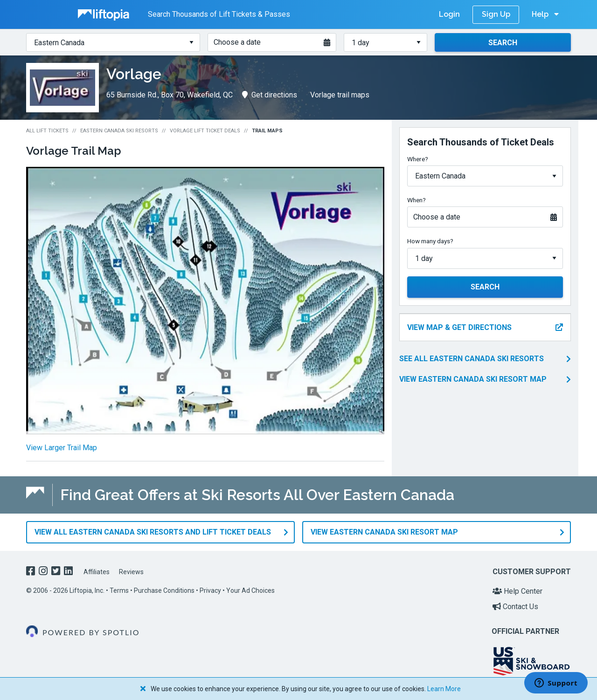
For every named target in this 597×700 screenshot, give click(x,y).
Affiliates (97, 572)
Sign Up (496, 14)
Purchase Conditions (164, 590)
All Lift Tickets (47, 131)
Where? (418, 159)
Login (449, 14)
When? (417, 200)
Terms (119, 590)
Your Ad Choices (250, 590)
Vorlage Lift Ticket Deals (205, 131)
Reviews (131, 572)
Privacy (210, 590)
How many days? (430, 241)
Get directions (270, 95)
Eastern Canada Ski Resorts (119, 131)
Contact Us (515, 607)
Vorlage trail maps (340, 95)
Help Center (517, 591)
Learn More (444, 689)
